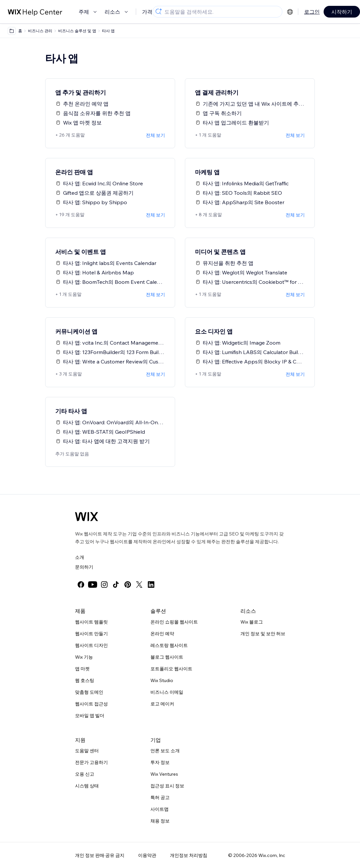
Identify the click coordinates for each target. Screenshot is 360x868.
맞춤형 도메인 (89, 692)
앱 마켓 (82, 669)
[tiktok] (116, 585)
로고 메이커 (162, 704)
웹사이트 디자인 (91, 645)
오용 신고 (85, 774)
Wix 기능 (84, 657)
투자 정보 (160, 762)
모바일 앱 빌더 (90, 716)
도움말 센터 (87, 751)
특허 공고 (160, 797)
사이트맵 (160, 809)
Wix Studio (162, 680)
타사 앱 (108, 31)
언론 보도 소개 (165, 751)
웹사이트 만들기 (91, 634)
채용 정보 (160, 821)
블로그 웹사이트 (167, 657)
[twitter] (139, 585)
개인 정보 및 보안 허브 (263, 634)
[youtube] (93, 585)
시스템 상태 (87, 786)
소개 (80, 557)
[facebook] (81, 585)
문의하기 (84, 567)
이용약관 (147, 855)
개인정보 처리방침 (189, 855)
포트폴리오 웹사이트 (171, 669)
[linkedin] (151, 585)
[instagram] (104, 585)
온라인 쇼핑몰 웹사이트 (174, 622)
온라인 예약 (162, 634)
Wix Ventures (164, 774)
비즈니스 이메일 (167, 692)
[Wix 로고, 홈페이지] (87, 517)
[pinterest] (128, 585)
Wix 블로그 (252, 622)
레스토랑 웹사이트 (169, 645)
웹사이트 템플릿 (91, 622)
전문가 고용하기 (91, 762)
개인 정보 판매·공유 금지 (100, 855)
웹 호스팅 (85, 680)
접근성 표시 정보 (167, 786)
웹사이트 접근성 (91, 704)
